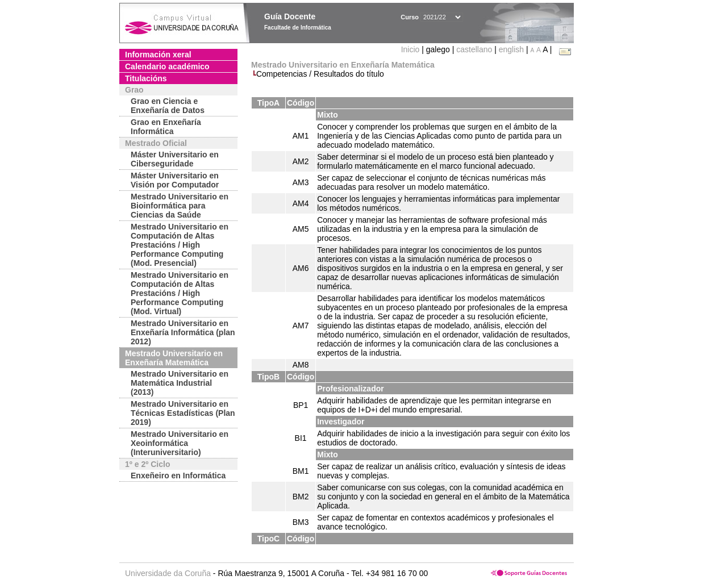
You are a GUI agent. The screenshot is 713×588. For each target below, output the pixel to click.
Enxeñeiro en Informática (178, 476)
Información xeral (158, 55)
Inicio (412, 49)
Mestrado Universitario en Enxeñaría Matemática (174, 358)
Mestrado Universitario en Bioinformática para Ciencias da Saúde (180, 206)
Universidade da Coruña (168, 573)
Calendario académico (167, 66)
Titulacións (146, 78)
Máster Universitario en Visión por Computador (175, 180)
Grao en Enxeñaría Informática (166, 127)
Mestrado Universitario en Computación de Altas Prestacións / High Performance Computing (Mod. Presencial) (180, 245)
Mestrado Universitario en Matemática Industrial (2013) (180, 383)
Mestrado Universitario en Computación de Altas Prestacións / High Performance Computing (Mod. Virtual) (180, 293)
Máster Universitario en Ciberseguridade (175, 159)
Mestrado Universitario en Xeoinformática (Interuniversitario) (180, 443)
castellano (474, 49)
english (511, 49)
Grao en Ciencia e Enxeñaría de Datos (168, 106)
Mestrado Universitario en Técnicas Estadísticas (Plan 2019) (183, 413)
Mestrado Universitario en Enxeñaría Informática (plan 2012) (183, 332)
